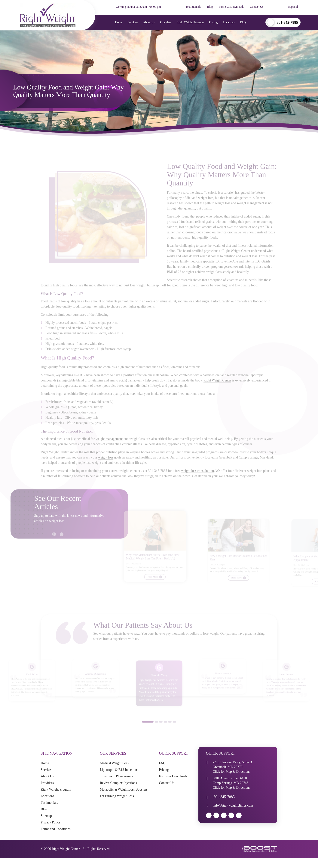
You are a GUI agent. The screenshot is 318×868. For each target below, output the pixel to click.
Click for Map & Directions (231, 772)
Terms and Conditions (56, 829)
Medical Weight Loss (114, 763)
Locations (229, 22)
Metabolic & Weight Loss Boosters (124, 789)
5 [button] (170, 728)
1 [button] (148, 728)
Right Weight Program (190, 22)
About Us (149, 22)
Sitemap (46, 816)
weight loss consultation (197, 477)
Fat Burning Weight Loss (117, 796)
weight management (251, 209)
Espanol (293, 7)
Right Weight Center (217, 386)
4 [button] (165, 728)
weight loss (206, 204)
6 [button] (174, 728)
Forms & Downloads (231, 7)
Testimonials (193, 7)
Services (133, 22)
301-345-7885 (287, 22)
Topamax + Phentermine (116, 776)
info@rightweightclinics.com (233, 805)
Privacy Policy (51, 822)
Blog (210, 7)
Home (119, 22)
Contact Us (257, 7)
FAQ (243, 22)
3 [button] (161, 728)
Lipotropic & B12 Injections (119, 770)
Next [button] (60, 538)
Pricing (213, 22)
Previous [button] (52, 538)
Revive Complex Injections (118, 783)
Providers (166, 22)
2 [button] (156, 728)
